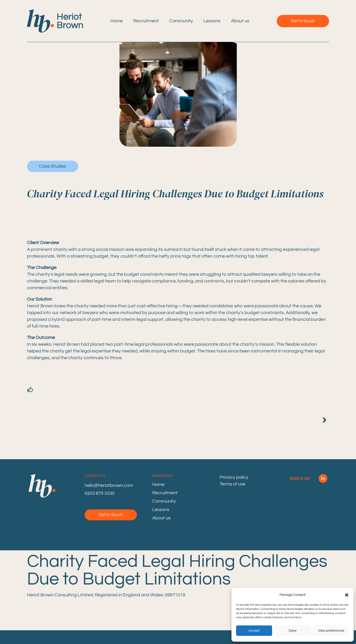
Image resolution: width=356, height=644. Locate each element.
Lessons (212, 21)
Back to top (300, 478)
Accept (254, 631)
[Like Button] (33, 390)
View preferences (331, 631)
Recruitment (146, 21)
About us (240, 21)
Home (117, 21)
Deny (293, 631)
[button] (347, 595)
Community (181, 21)
